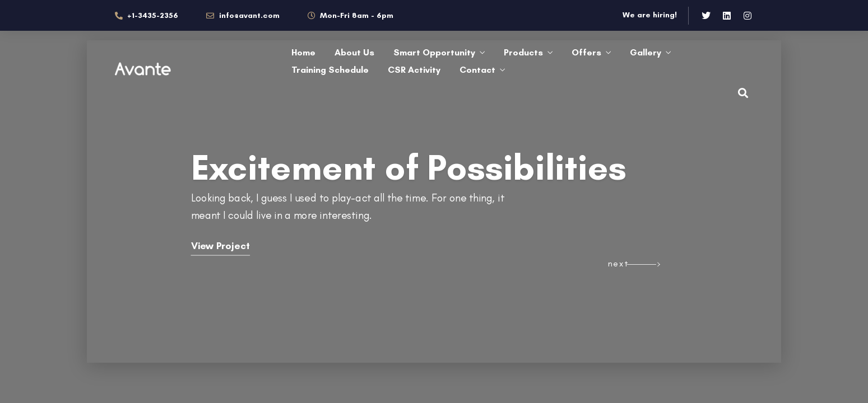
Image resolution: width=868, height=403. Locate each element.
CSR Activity (414, 70)
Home (303, 52)
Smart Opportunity (434, 52)
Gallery (646, 52)
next (618, 263)
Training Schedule (330, 70)
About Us (354, 52)
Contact (477, 70)
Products (523, 52)
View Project (221, 246)
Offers (586, 52)
